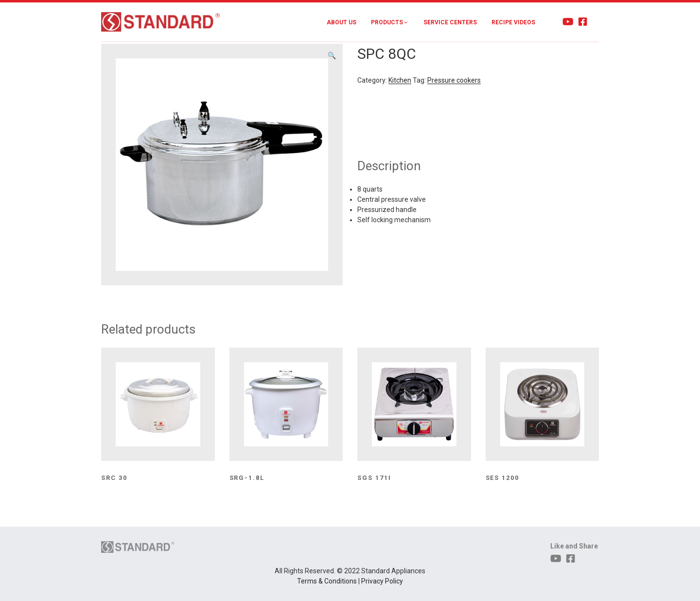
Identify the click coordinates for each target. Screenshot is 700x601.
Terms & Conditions (327, 581)
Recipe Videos (513, 22)
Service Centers (450, 22)
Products (390, 22)
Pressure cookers (454, 80)
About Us (341, 22)
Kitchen (400, 80)
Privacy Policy (382, 581)
